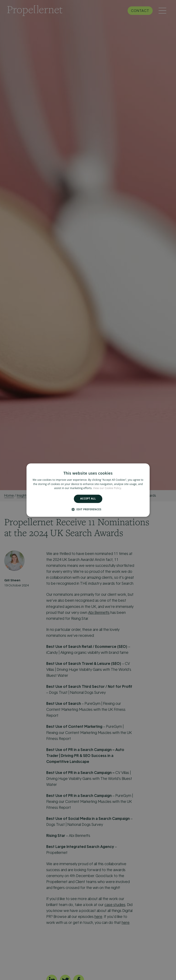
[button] (88, 509)
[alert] (88, 490)
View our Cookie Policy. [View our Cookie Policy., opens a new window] (108, 488)
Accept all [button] (88, 499)
